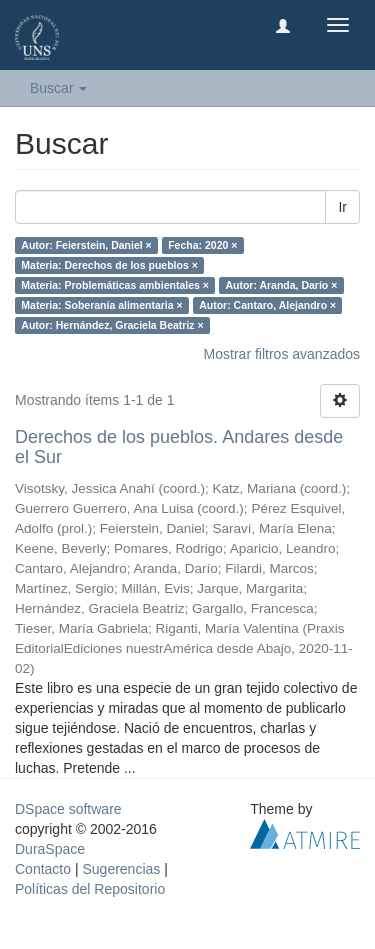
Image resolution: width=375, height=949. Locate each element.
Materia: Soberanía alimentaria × (101, 305)
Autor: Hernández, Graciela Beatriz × (112, 325)
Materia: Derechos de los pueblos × (109, 265)
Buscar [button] (58, 88)
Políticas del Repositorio (90, 889)
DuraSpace (50, 849)
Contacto (43, 869)
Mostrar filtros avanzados (282, 354)
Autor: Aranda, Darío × (281, 285)
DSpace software (68, 809)
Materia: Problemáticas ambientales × (115, 285)
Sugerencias (121, 869)
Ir (342, 207)
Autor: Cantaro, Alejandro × (267, 305)
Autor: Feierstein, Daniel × (86, 245)
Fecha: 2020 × (202, 245)
